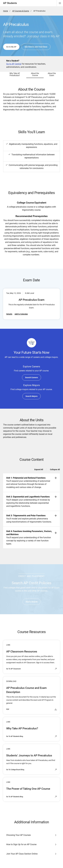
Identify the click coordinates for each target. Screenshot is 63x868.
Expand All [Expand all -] (39, 469)
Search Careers (32, 377)
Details (9, 314)
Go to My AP (11, 47)
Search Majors (32, 396)
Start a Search (32, 602)
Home (6, 11)
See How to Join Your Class (36, 47)
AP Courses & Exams (21, 11)
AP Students (10, 3)
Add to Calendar (21, 314)
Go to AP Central (14, 64)
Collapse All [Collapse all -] (55, 469)
